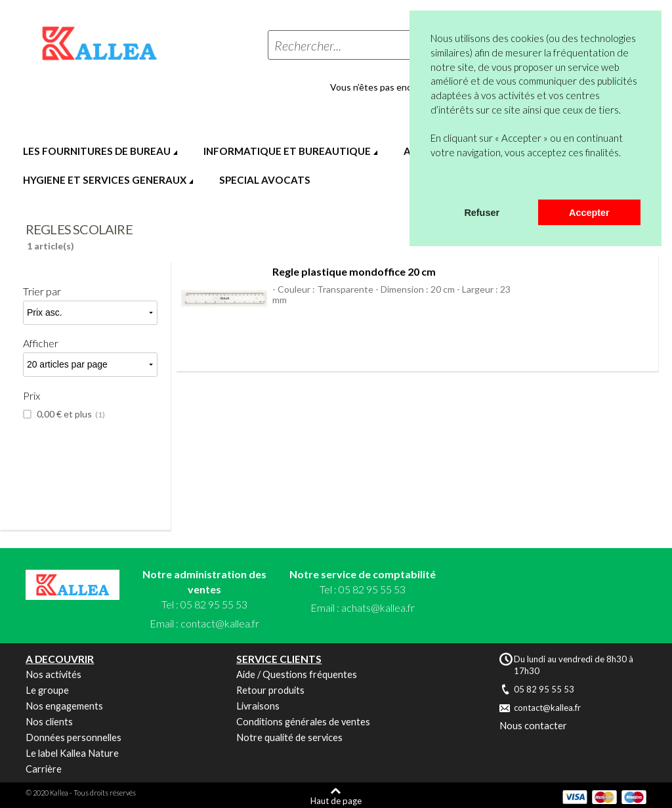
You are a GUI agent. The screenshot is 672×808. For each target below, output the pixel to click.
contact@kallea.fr (220, 623)
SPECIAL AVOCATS (265, 180)
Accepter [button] (589, 213)
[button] (432, 182)
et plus (70, 414)
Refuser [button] (482, 213)
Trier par (42, 291)
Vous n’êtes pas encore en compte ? (404, 87)
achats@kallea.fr (378, 607)
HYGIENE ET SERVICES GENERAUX (105, 180)
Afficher (41, 343)
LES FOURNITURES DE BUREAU (97, 151)
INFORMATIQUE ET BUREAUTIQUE (287, 151)
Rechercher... (308, 45)
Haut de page (336, 800)
